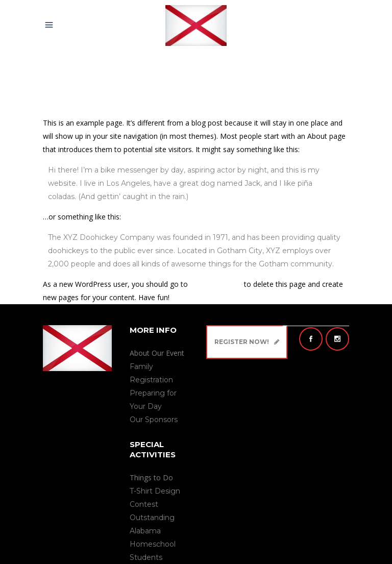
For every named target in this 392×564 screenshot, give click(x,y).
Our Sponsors (154, 420)
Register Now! (247, 342)
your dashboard (216, 284)
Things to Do (151, 477)
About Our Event (157, 353)
